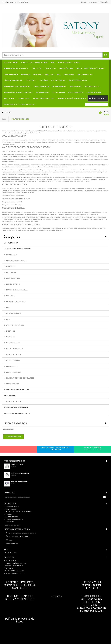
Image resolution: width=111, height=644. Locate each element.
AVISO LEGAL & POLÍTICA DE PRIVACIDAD (20, 104)
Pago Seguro (10, 98)
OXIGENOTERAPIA (59, 86)
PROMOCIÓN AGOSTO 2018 (44, 98)
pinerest (16, 450)
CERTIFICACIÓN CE (94, 92)
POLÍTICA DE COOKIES (98, 98)
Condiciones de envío (12, 517)
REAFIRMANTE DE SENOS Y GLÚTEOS (18, 92)
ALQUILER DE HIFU (11, 62)
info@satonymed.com (12, 544)
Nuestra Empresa (76, 92)
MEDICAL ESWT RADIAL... (21, 482)
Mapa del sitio (10, 522)
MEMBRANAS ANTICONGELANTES (17, 86)
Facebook (8, 450)
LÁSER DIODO (31, 80)
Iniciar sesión (103, 2)
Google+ (20, 450)
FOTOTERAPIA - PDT (86, 74)
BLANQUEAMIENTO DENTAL (69, 62)
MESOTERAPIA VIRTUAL (78, 80)
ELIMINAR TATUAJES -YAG (43, 74)
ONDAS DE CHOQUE (41, 86)
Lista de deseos (15, 423)
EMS (59, 74)
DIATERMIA (26, 74)
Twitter (12, 450)
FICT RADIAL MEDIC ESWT (21, 473)
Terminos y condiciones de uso (15, 519)
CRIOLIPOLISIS (50, 68)
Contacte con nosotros (89, 2)
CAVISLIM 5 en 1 (17, 465)
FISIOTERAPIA (69, 74)
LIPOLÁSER (44, 80)
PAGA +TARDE (24, 98)
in (28, 450)
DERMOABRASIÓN (11, 74)
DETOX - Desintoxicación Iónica (90, 68)
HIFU (53, 62)
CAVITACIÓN (37, 68)
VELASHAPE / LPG (42, 92)
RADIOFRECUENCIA (92, 86)
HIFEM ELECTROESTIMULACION (16, 68)
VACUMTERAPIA (59, 92)
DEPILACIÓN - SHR (66, 68)
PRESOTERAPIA (76, 86)
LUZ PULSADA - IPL (58, 80)
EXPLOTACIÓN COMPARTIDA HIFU (34, 62)
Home (4, 119)
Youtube (24, 450)
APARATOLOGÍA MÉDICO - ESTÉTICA (72, 98)
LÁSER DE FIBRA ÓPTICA (13, 80)
